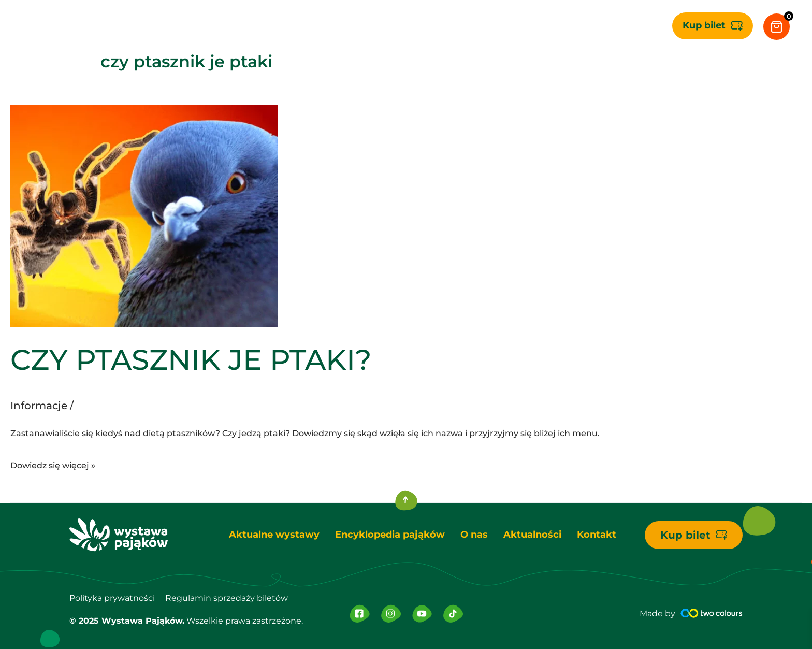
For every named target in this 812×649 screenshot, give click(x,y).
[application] (318, 26)
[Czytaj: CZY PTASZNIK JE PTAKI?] (144, 215)
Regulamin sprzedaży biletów (227, 598)
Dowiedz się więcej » (53, 464)
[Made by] (712, 613)
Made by (657, 614)
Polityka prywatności (112, 598)
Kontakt (597, 535)
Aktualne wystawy (274, 535)
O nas (474, 535)
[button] (713, 26)
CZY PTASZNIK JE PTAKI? (191, 360)
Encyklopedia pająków (390, 535)
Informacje (39, 406)
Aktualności (532, 535)
